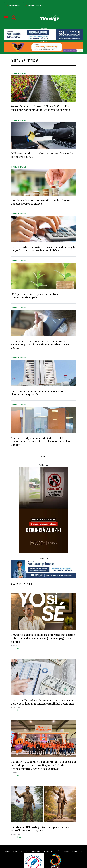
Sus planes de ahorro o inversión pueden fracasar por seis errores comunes (41, 202)
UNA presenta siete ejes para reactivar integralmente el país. (35, 296)
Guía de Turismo (63, 851)
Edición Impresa (13, 5)
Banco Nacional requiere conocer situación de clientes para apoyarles (39, 393)
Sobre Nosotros (11, 851)
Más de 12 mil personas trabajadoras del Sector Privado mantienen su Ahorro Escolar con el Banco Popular (42, 441)
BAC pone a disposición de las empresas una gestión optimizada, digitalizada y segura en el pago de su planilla (43, 638)
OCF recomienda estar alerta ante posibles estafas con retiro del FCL (42, 155)
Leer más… (16, 648)
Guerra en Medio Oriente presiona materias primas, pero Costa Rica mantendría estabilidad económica (43, 702)
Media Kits (48, 851)
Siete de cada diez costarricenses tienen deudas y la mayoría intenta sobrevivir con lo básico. (43, 249)
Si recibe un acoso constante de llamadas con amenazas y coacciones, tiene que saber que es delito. (40, 344)
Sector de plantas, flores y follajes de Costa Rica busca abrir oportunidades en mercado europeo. (41, 108)
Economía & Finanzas (18, 73)
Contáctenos (77, 851)
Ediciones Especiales (34, 5)
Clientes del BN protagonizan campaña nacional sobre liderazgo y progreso (41, 829)
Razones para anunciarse (31, 851)
